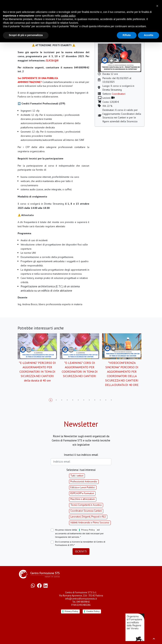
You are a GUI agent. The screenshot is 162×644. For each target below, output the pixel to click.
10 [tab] (100, 400)
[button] (157, 6)
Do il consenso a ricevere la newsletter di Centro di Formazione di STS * (80, 543)
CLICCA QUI (52, 60)
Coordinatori (119, 94)
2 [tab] (56, 400)
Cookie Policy (93, 611)
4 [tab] (67, 400)
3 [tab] (62, 400)
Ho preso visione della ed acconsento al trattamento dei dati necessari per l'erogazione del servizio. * (79, 533)
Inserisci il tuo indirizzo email (81, 455)
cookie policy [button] (68, 16)
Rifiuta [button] (127, 35)
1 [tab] (51, 400)
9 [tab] (95, 400)
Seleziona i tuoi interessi (81, 470)
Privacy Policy (88, 530)
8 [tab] (89, 400)
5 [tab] (73, 400)
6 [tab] (78, 400)
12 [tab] (111, 400)
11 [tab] (106, 400)
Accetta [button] (148, 35)
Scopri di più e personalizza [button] (26, 35)
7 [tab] (84, 400)
